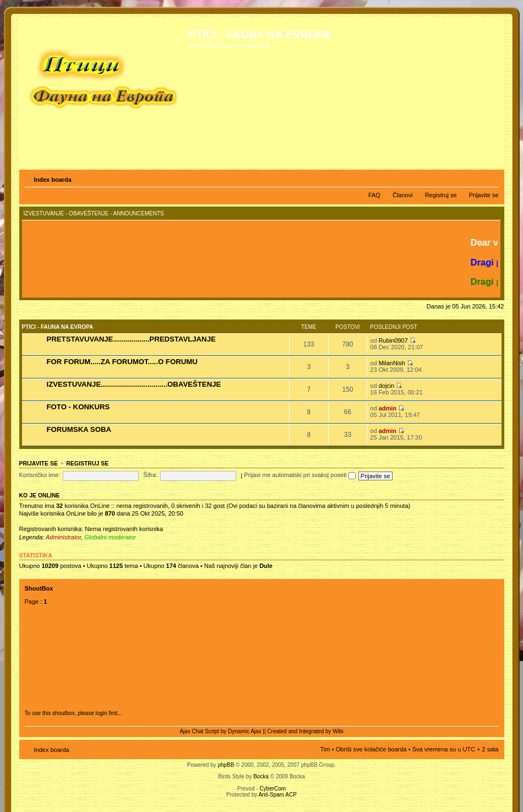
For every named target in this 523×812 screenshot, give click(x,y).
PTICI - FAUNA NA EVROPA (58, 327)
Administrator (63, 537)
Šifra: (150, 475)
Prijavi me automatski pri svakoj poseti (300, 475)
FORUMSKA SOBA (79, 429)
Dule (266, 566)
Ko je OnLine (40, 495)
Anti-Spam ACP (277, 795)
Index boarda (53, 180)
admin (388, 408)
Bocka (261, 776)
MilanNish (392, 363)
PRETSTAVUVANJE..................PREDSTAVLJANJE (131, 339)
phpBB (226, 765)
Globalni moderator (110, 537)
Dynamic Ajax (245, 731)
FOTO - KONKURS (78, 407)
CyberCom (273, 789)
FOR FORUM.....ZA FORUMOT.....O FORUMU (122, 362)
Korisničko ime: (40, 475)
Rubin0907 (393, 340)
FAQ (374, 195)
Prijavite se (484, 195)
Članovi (403, 195)
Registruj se (441, 195)
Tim (325, 749)
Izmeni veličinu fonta (491, 177)
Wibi (338, 731)
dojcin (387, 386)
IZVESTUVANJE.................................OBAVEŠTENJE (134, 384)
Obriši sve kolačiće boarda (371, 749)
